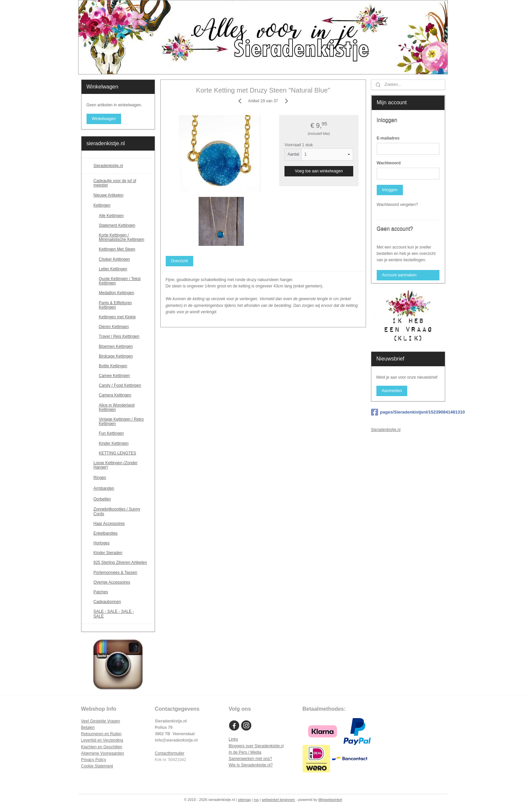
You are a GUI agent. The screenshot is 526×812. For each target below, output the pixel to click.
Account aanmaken (399, 275)
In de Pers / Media (245, 752)
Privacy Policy (94, 760)
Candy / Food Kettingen (120, 385)
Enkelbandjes (106, 533)
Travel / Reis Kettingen (119, 336)
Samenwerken (242, 759)
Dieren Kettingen (114, 327)
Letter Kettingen (113, 269)
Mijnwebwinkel (330, 800)
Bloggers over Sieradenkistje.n (256, 746)
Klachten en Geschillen (102, 747)
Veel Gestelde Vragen (101, 721)
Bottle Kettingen (113, 366)
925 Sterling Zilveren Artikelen (120, 562)
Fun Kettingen (112, 433)
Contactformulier (170, 753)
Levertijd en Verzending (102, 740)
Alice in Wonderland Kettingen (117, 407)
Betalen (88, 727)
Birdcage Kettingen (116, 356)
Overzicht (179, 261)
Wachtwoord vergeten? (397, 205)
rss (256, 800)
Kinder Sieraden (108, 553)
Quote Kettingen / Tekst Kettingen (120, 281)
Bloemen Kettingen (116, 346)
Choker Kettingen (115, 259)
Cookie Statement (97, 766)
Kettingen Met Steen (117, 249)
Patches (101, 592)
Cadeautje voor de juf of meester (115, 183)
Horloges (102, 543)
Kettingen (122, 206)
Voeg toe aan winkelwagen (319, 171)
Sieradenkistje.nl (108, 166)
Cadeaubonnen (107, 602)
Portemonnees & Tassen (116, 573)
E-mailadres (388, 138)
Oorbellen (122, 499)
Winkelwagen (103, 119)
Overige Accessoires (112, 582)
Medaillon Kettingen (117, 293)
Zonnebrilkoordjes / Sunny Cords (117, 511)
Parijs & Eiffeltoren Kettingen (116, 305)
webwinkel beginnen (278, 800)
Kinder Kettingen (114, 443)
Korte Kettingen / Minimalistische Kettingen (122, 237)
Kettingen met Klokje (117, 317)
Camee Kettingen (115, 376)
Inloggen (390, 190)
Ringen (122, 478)
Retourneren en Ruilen (101, 734)
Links (233, 739)
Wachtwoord (389, 163)
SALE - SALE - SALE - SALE (122, 614)
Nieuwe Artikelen (109, 195)
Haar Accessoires (109, 524)
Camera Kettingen (115, 395)
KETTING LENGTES (118, 453)
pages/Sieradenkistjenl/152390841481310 (408, 412)
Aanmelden (392, 391)
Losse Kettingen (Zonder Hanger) (116, 465)
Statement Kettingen (117, 225)
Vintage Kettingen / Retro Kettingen (121, 421)
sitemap (244, 800)
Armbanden (122, 488)
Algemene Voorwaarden (103, 753)
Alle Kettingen (111, 216)
